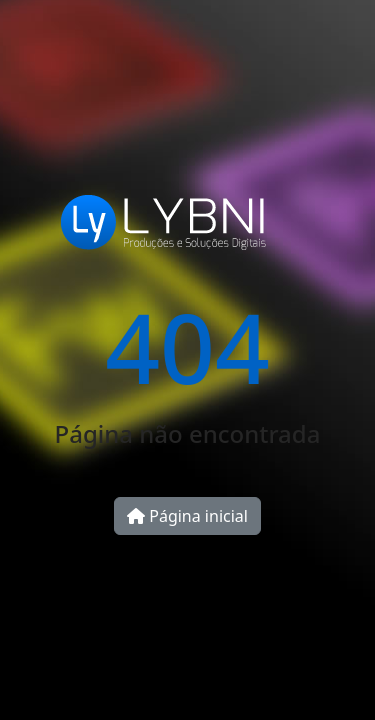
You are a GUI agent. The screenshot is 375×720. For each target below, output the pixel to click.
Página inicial (187, 516)
